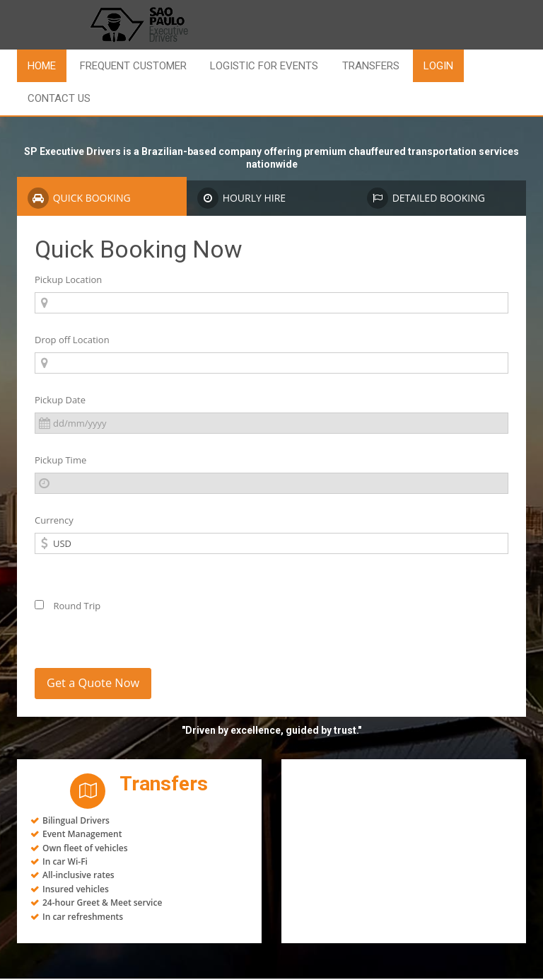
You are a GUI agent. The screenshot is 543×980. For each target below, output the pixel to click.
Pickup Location (68, 279)
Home (42, 66)
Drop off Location (72, 340)
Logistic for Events (264, 66)
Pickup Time (60, 460)
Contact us (59, 98)
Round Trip (68, 606)
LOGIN (438, 66)
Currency (54, 520)
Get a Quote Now (98, 684)
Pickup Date (60, 400)
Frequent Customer (133, 66)
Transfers (371, 66)
